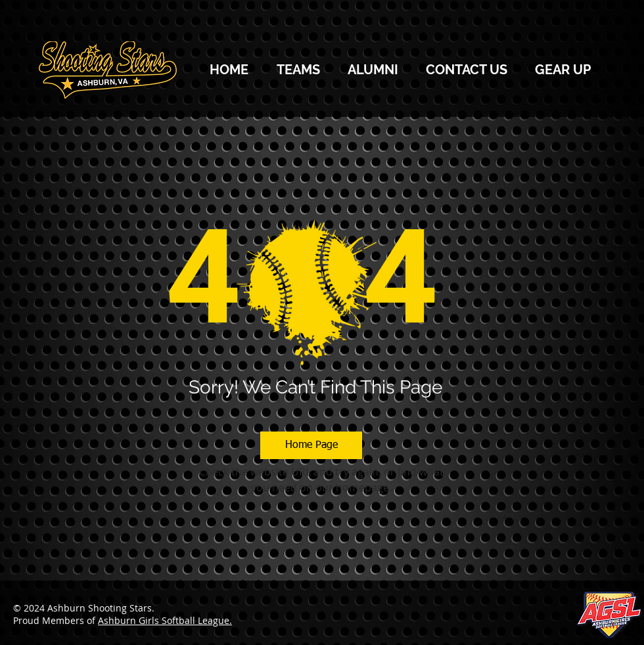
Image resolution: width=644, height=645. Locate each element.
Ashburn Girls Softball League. (165, 620)
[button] (298, 70)
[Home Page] (311, 445)
